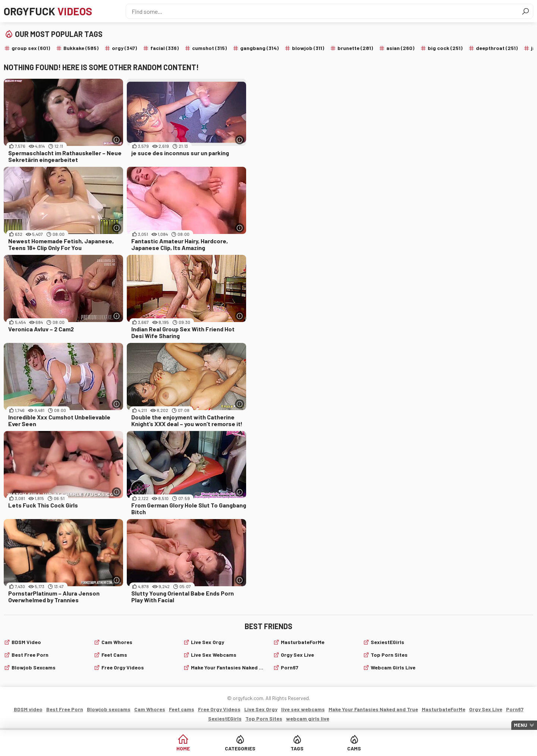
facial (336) (164, 48)
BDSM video (26, 642)
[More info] (117, 140)
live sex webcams (214, 655)
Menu (521, 725)
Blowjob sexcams (34, 667)
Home (183, 748)
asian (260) (400, 48)
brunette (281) (355, 48)
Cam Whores (117, 642)
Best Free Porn (30, 655)
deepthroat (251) (497, 48)
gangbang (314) (259, 48)
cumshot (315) (209, 48)
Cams (354, 748)
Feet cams (114, 655)
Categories (240, 748)
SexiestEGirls (387, 642)
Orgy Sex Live (297, 655)
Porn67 (290, 667)
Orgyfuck (48, 11)
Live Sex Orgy (208, 642)
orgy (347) (124, 48)
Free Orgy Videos (123, 667)
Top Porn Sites (389, 655)
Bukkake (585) (81, 48)
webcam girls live (393, 667)
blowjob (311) (308, 48)
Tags (297, 748)
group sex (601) (31, 48)
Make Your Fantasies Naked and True (227, 667)
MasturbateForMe (303, 642)
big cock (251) (445, 48)
